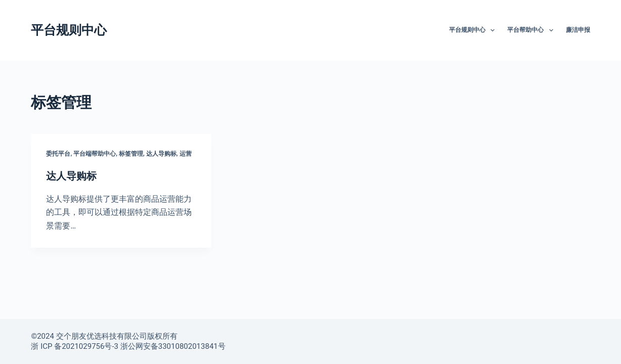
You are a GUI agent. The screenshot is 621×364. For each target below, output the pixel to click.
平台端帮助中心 (95, 154)
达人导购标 (161, 154)
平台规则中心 (69, 30)
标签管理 (131, 154)
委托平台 (58, 154)
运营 (186, 154)
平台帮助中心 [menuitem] (532, 30)
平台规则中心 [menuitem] (474, 30)
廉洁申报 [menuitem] (578, 30)
